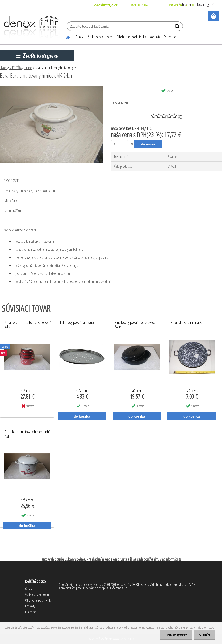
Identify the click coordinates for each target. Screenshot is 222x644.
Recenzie (170, 37)
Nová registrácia (208, 4)
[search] (178, 27)
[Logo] (31, 27)
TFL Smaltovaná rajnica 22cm (188, 323)
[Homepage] (65, 37)
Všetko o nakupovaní (100, 37)
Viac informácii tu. (171, 559)
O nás (79, 37)
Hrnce (28, 68)
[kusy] (120, 144)
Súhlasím (204, 635)
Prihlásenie (186, 4)
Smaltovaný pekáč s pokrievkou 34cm (135, 325)
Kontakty (155, 37)
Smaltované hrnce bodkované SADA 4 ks (28, 325)
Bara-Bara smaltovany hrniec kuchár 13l (28, 434)
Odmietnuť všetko (175, 635)
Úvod (3, 68)
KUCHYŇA (16, 68)
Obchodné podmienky (131, 37)
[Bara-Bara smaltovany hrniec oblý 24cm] (52, 88)
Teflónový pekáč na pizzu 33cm (80, 323)
